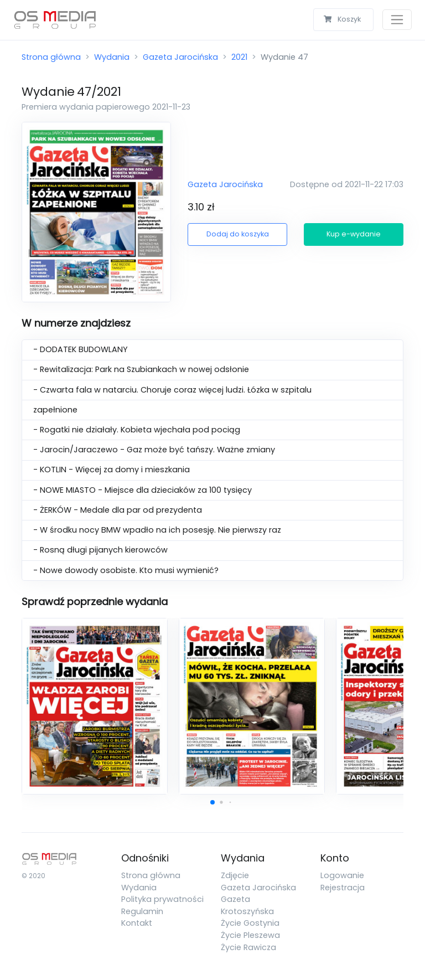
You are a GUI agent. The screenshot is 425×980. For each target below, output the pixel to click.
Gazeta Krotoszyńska (247, 905)
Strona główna (51, 57)
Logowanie (342, 875)
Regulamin (142, 911)
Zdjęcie (235, 875)
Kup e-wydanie (354, 234)
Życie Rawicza (248, 947)
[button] (212, 802)
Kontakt (137, 923)
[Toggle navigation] (397, 20)
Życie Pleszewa (250, 935)
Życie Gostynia (250, 923)
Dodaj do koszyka (238, 234)
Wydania (112, 57)
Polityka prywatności (162, 899)
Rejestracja (343, 888)
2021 (239, 57)
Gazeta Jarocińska (180, 57)
